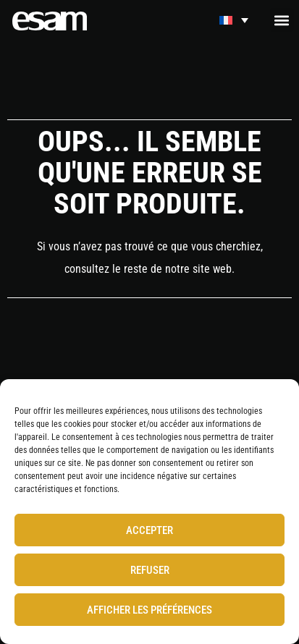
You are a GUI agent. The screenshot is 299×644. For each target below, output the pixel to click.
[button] (282, 20)
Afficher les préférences (149, 610)
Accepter (149, 530)
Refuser (150, 570)
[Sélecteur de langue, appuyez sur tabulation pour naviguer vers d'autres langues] (234, 20)
